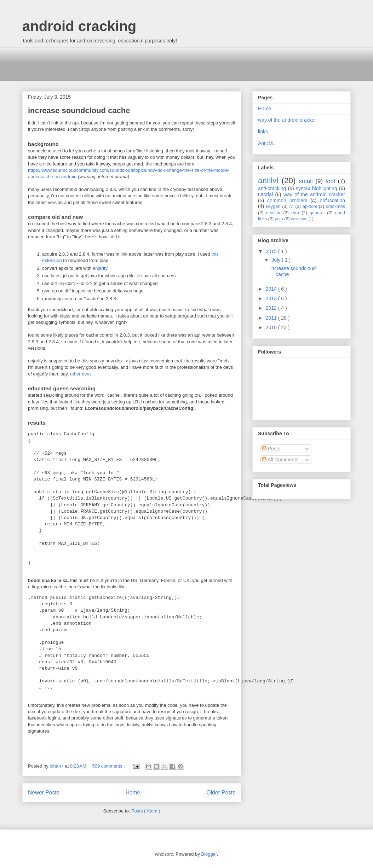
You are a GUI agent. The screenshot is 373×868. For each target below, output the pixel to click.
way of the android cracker (287, 120)
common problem (287, 200)
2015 (272, 251)
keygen (273, 206)
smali (306, 181)
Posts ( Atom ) (146, 811)
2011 (272, 318)
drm (295, 213)
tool (330, 181)
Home (133, 793)
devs (87, 374)
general (317, 213)
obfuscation (332, 200)
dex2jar (273, 213)
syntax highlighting (317, 188)
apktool (310, 206)
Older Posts (221, 793)
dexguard (299, 219)
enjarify (100, 268)
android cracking (79, 26)
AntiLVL (266, 143)
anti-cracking (272, 188)
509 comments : (109, 766)
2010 (272, 327)
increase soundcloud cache (79, 110)
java (279, 219)
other (75, 374)
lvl (292, 206)
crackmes (335, 206)
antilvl (268, 180)
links (263, 132)
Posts (271, 449)
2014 (272, 289)
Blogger (209, 854)
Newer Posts (44, 793)
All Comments (280, 460)
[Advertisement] (151, 63)
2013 (272, 298)
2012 (272, 308)
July (277, 260)
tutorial (265, 194)
